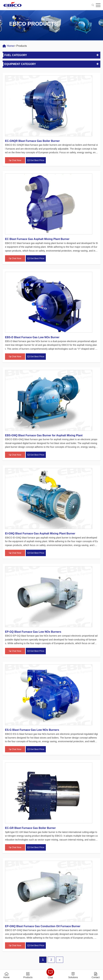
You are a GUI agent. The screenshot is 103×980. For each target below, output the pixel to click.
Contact (96, 977)
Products (28, 977)
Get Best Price (36, 160)
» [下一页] (60, 960)
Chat (50, 977)
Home (10, 46)
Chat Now (15, 160)
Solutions (73, 977)
